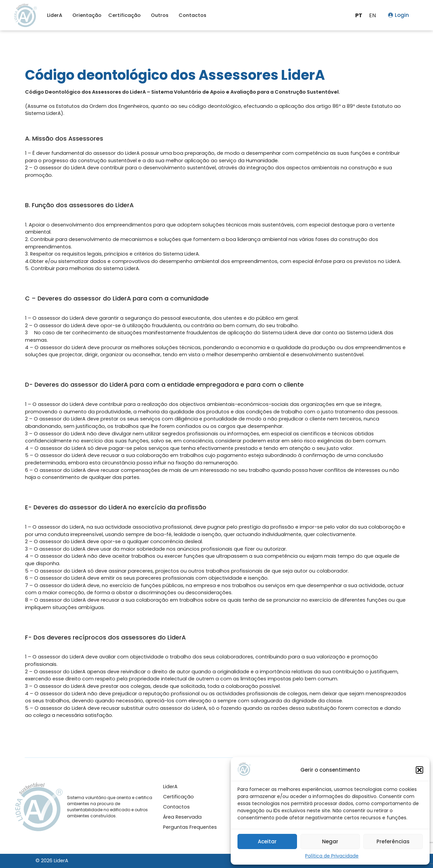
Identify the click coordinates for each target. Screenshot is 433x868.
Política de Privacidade (332, 856)
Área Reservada (182, 817)
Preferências (393, 841)
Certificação (126, 15)
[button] (419, 770)
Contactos (192, 15)
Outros (161, 15)
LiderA (56, 15)
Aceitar (267, 841)
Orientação (87, 15)
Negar (330, 841)
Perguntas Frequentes (190, 827)
